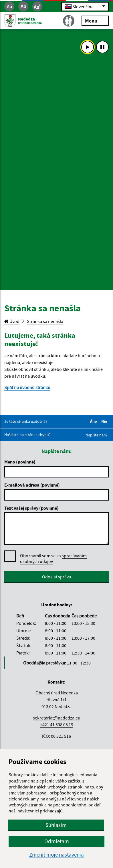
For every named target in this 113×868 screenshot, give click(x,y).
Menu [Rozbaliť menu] (95, 20)
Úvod (12, 321)
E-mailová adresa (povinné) (32, 485)
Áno (94, 421)
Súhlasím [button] (56, 825)
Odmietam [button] (57, 841)
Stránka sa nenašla (45, 321)
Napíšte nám (96, 435)
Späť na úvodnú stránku (27, 387)
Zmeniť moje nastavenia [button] (57, 855)
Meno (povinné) (20, 462)
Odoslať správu (57, 577)
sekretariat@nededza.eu (57, 718)
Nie (105, 421)
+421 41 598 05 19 (57, 725)
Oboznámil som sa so (53, 559)
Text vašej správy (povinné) (31, 508)
